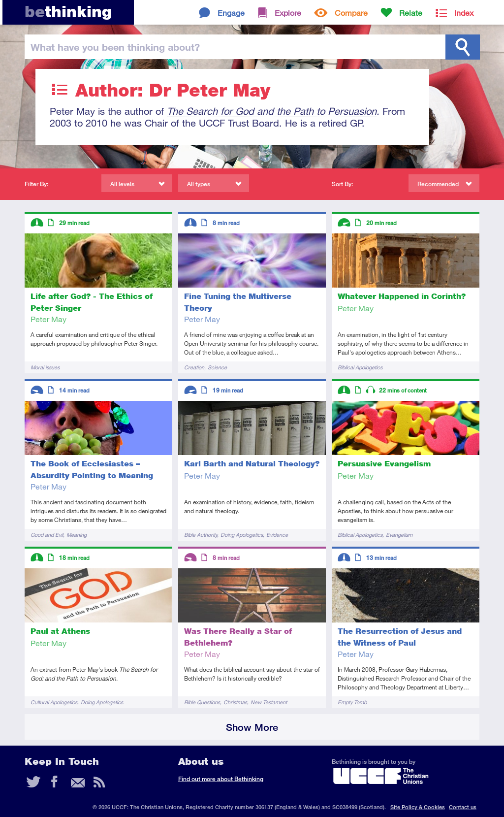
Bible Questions (202, 702)
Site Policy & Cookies (418, 807)
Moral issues (45, 367)
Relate (411, 13)
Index (464, 13)
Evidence (277, 535)
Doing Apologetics (242, 535)
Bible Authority (201, 535)
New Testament (269, 702)
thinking (68, 12)
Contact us (463, 807)
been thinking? (115, 47)
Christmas (235, 702)
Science (217, 367)
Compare (351, 13)
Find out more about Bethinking (221, 779)
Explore (288, 13)
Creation (194, 367)
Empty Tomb (352, 702)
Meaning (77, 535)
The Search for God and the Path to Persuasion (272, 111)
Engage (231, 13)
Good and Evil (47, 535)
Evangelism (399, 535)
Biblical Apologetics (360, 367)
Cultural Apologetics (54, 702)
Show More (252, 727)
